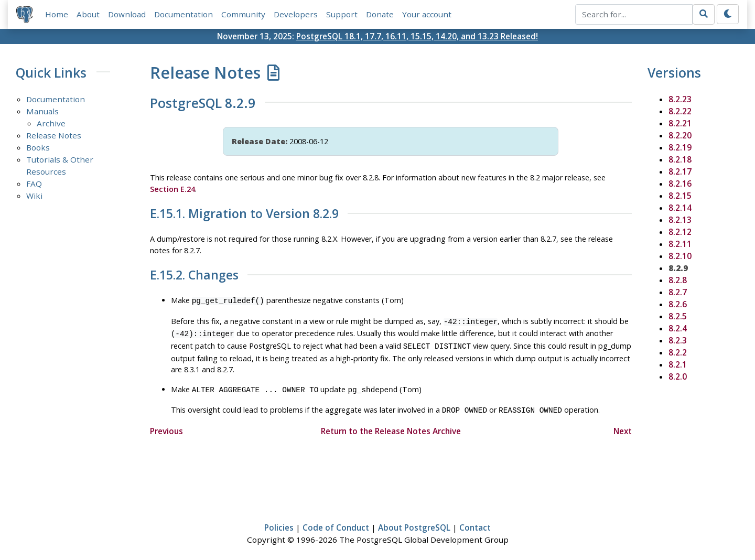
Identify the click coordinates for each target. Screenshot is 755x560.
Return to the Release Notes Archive (391, 425)
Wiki (34, 196)
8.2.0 (678, 376)
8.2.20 (680, 135)
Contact (475, 521)
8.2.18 (680, 159)
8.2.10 (680, 256)
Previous (166, 425)
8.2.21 (680, 123)
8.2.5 (678, 316)
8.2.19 (680, 147)
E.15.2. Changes (194, 275)
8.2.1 (678, 364)
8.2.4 (678, 328)
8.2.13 (680, 220)
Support (342, 14)
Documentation (184, 14)
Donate (380, 14)
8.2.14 (680, 208)
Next (623, 425)
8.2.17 (680, 171)
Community (243, 14)
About (88, 14)
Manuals (42, 111)
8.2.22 (680, 111)
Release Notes (54, 135)
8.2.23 (680, 99)
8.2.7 (678, 292)
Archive (51, 123)
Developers (296, 14)
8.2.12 (680, 232)
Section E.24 (172, 189)
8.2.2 (678, 352)
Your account (427, 14)
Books (38, 147)
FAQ (34, 184)
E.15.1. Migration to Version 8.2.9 (244, 214)
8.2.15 (680, 196)
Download (127, 14)
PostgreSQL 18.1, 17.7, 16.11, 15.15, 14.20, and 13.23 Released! (417, 36)
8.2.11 (680, 244)
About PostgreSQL (414, 521)
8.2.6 (678, 304)
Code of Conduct (336, 521)
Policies (279, 521)
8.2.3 (678, 340)
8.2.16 (680, 184)
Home (57, 14)
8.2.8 (678, 280)
